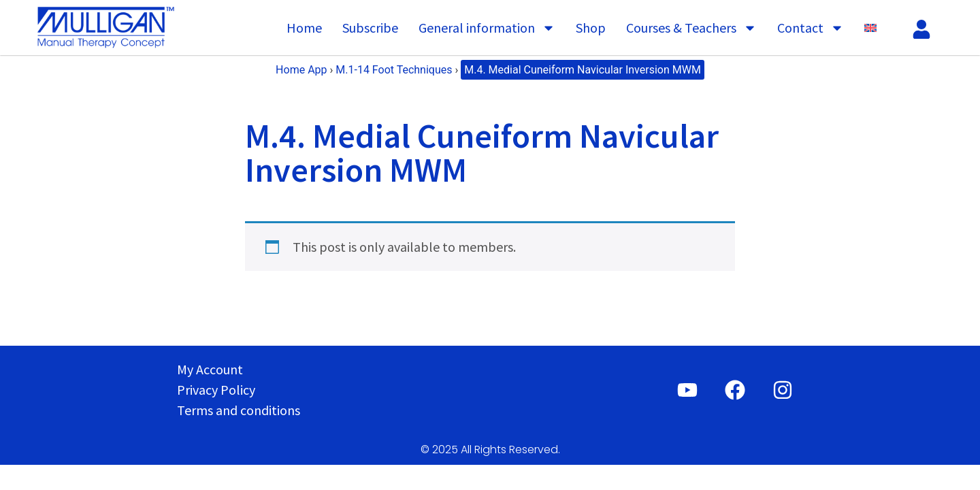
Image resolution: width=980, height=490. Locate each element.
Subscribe (370, 28)
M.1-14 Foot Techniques (394, 70)
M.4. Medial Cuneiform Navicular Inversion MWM (583, 70)
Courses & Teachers (691, 28)
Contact (811, 28)
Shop (591, 28)
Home (304, 28)
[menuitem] (870, 28)
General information (487, 28)
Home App (301, 70)
